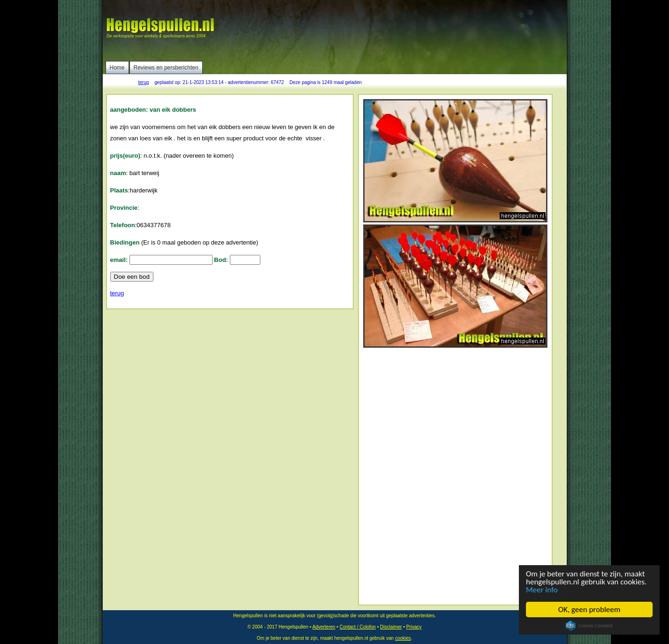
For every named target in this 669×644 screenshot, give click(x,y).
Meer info (542, 590)
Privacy (414, 627)
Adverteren (324, 627)
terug (144, 82)
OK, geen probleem (589, 609)
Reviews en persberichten (166, 68)
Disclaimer (391, 627)
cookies (403, 638)
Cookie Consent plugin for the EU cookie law (589, 626)
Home (117, 68)
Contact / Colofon (358, 627)
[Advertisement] (394, 31)
